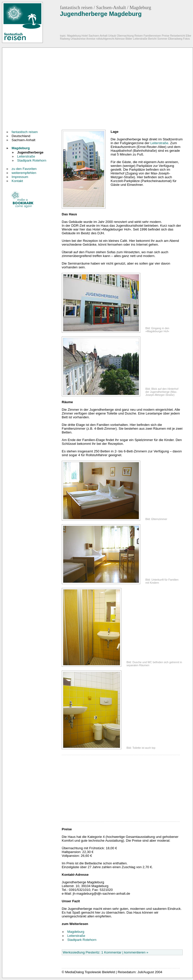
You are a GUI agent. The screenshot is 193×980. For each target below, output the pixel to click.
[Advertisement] (68, 89)
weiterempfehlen (24, 173)
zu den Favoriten (24, 169)
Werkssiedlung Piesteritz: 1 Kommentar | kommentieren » (106, 952)
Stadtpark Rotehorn (32, 160)
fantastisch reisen (25, 132)
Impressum (20, 177)
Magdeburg (21, 148)
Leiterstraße (26, 156)
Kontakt (17, 181)
